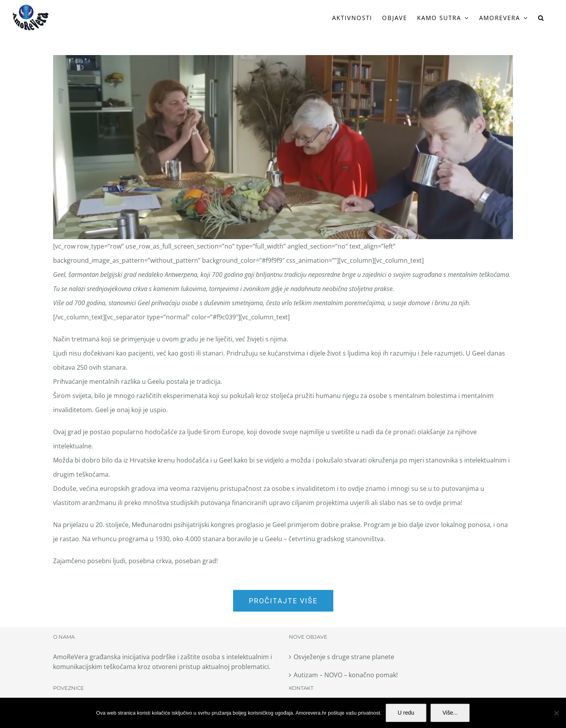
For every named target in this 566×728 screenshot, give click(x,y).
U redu (406, 713)
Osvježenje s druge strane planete (344, 657)
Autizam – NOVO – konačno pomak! (346, 675)
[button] (541, 18)
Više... (450, 713)
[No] (556, 713)
